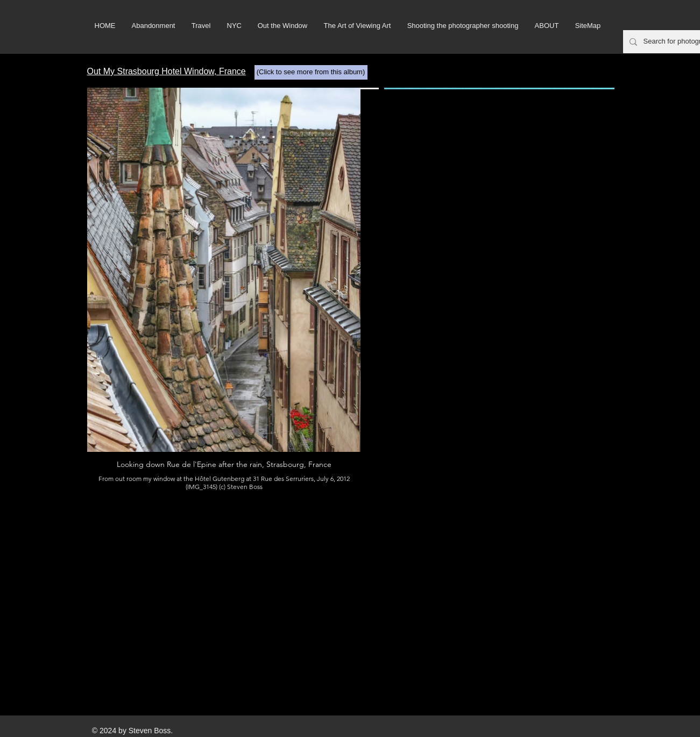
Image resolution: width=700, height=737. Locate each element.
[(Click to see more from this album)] (311, 72)
